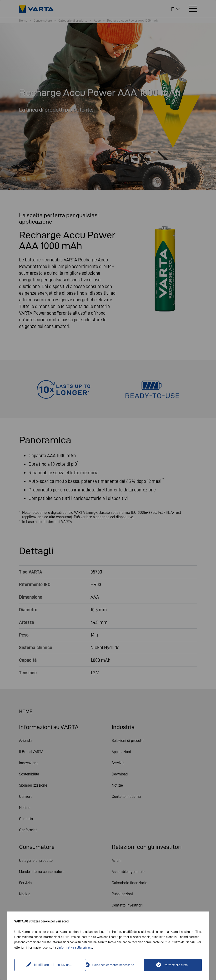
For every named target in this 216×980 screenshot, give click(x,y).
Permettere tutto (176, 965)
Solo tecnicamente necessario (113, 965)
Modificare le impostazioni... (48, 965)
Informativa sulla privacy (75, 947)
